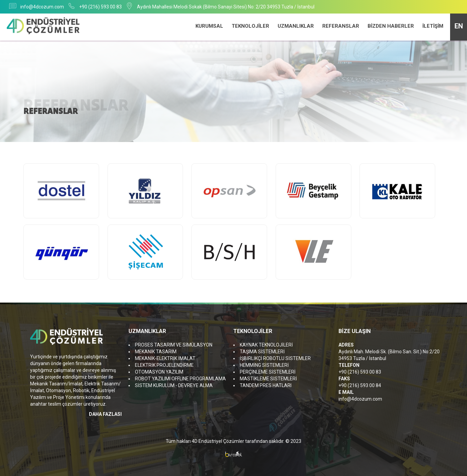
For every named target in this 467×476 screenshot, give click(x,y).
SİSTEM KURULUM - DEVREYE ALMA (174, 385)
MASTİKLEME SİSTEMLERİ (268, 379)
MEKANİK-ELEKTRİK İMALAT (165, 358)
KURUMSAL (209, 26)
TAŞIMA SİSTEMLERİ (262, 352)
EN (459, 26)
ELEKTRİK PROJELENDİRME (164, 365)
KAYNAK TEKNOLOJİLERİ (266, 345)
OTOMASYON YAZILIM (159, 372)
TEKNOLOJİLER (250, 26)
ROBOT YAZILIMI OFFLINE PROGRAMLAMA (180, 379)
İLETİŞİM (433, 26)
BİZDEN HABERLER (391, 26)
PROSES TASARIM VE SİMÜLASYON (174, 345)
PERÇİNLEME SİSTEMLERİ (268, 372)
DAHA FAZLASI (105, 414)
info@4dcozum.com (42, 7)
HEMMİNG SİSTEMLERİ (264, 365)
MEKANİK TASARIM (156, 352)
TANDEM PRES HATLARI (266, 385)
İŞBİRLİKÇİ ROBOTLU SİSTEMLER (275, 358)
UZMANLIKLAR (296, 26)
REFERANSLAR (341, 26)
